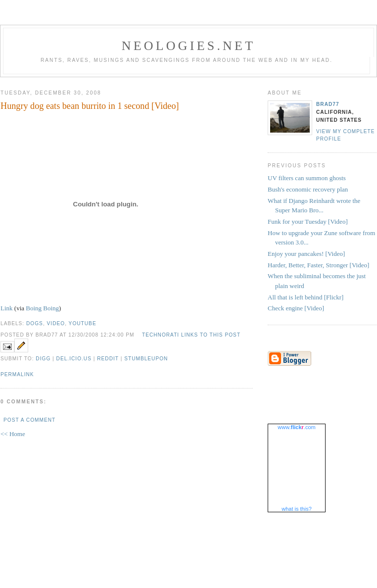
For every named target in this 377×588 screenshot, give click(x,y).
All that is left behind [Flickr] (306, 297)
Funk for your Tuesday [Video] (308, 221)
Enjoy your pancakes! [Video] (306, 254)
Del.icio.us (74, 359)
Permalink (17, 374)
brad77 (328, 104)
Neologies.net (189, 46)
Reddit (108, 359)
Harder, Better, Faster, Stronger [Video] (318, 265)
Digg (43, 359)
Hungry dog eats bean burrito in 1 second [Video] (90, 106)
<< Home (13, 434)
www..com (296, 427)
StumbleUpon (146, 359)
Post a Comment (29, 420)
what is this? (297, 509)
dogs (35, 323)
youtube (83, 323)
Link (7, 308)
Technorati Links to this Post (191, 335)
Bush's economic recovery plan (308, 189)
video (56, 323)
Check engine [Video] (296, 308)
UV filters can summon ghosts (307, 178)
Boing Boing (42, 308)
